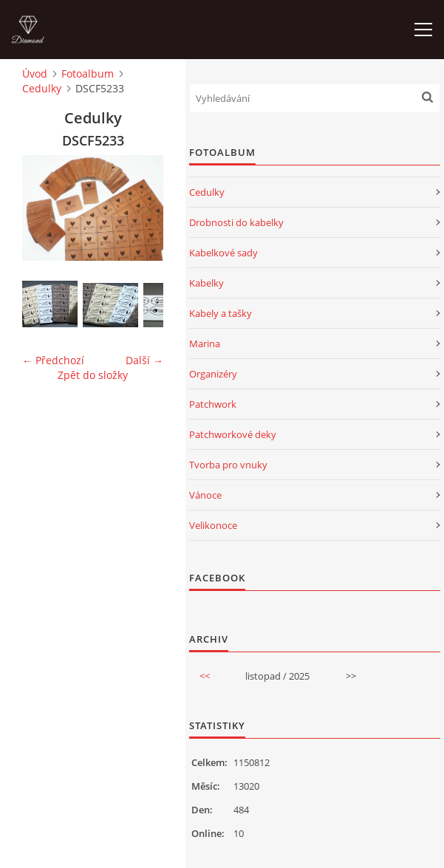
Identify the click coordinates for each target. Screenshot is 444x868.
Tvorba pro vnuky (228, 465)
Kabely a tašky (221, 313)
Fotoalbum (88, 74)
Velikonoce (213, 525)
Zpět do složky (93, 375)
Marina (205, 344)
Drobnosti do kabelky (236, 222)
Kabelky (206, 283)
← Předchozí (53, 360)
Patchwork (213, 404)
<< (205, 676)
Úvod (35, 74)
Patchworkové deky (233, 434)
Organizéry (213, 374)
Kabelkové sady (223, 253)
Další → (144, 360)
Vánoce (205, 495)
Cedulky (42, 88)
